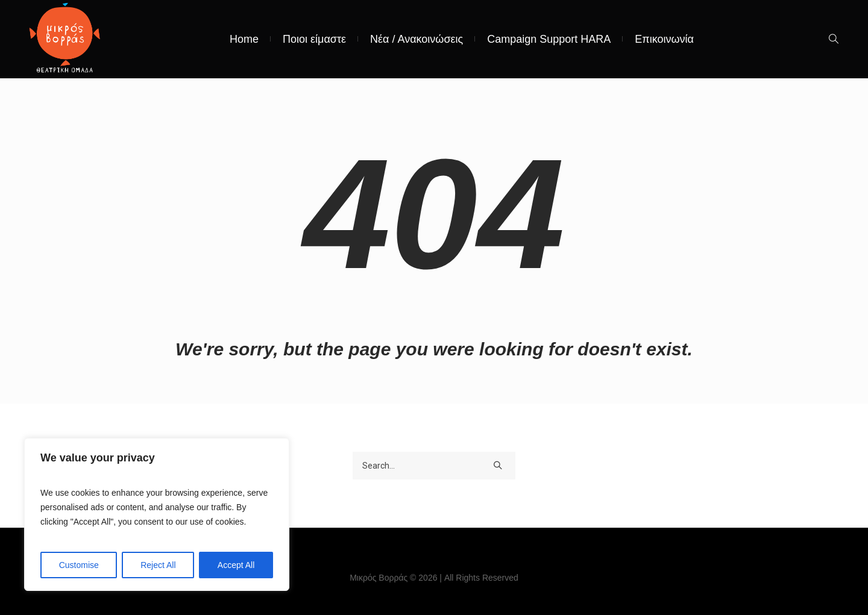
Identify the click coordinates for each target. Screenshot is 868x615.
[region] (157, 514)
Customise (79, 565)
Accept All (236, 565)
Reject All (158, 565)
